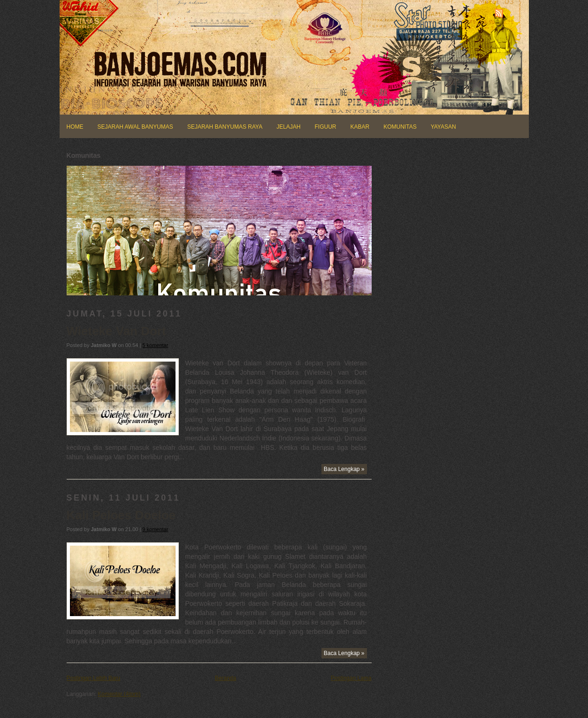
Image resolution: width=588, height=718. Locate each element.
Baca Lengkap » (344, 469)
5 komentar (155, 345)
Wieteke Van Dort (116, 331)
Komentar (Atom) (119, 694)
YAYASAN (443, 127)
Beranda (225, 678)
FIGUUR (326, 127)
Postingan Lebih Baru (94, 678)
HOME (75, 127)
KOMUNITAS (400, 127)
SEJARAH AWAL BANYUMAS (135, 127)
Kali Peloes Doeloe (121, 515)
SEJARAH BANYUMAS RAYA (225, 127)
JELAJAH (288, 127)
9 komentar (155, 529)
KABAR (360, 127)
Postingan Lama (351, 678)
